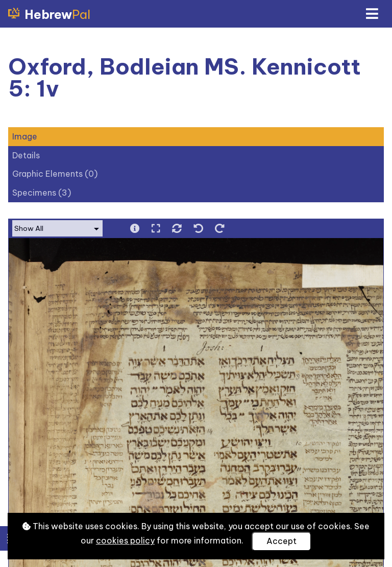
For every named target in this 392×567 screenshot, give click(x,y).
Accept (281, 541)
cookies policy (125, 540)
